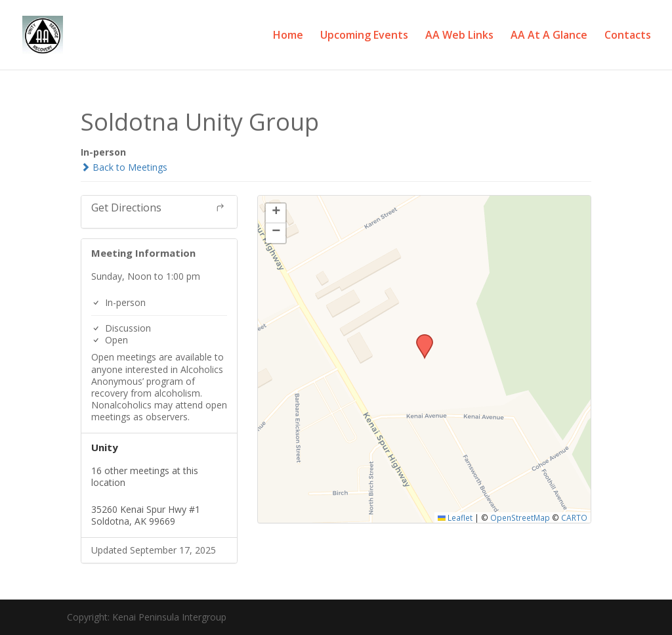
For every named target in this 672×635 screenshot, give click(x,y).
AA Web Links (459, 36)
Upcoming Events (364, 36)
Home (288, 36)
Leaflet (455, 517)
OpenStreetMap (520, 517)
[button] (420, 338)
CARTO (574, 517)
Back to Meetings (124, 167)
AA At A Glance (549, 36)
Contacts (628, 36)
